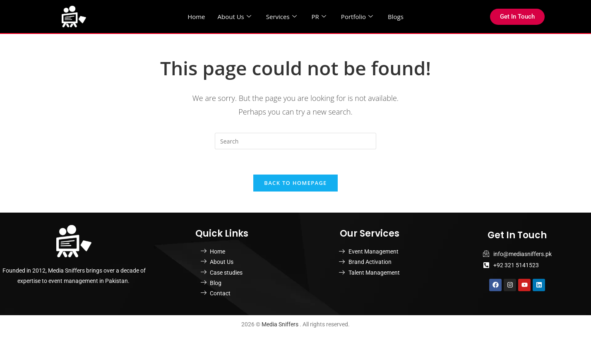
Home (196, 17)
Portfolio (357, 17)
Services (281, 17)
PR (319, 17)
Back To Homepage (295, 183)
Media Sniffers (281, 324)
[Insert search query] (295, 141)
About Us (234, 17)
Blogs (396, 17)
